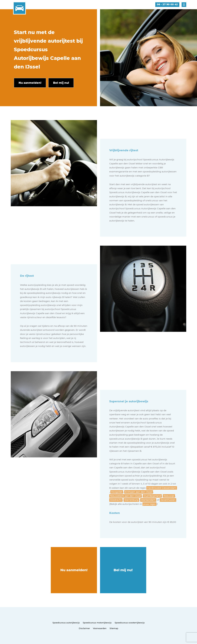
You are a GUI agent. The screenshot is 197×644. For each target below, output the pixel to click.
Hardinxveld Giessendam (162, 498)
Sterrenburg (131, 510)
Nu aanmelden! (74, 570)
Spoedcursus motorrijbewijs (97, 623)
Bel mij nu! (123, 570)
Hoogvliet (117, 502)
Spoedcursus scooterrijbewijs (130, 623)
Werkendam (148, 510)
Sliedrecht (116, 510)
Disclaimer (84, 628)
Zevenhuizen (168, 510)
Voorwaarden (100, 628)
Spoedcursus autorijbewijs (66, 623)
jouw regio (149, 514)
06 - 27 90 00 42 (167, 4)
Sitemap (114, 628)
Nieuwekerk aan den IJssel (126, 506)
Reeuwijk (169, 506)
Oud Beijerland (152, 506)
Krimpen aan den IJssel (139, 502)
